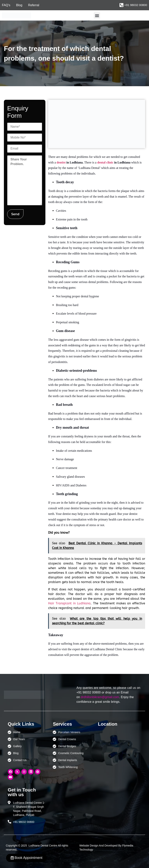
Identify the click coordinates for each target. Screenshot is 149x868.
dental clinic (105, 162)
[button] (97, 15)
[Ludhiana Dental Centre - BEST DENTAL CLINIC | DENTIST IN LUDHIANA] (117, 748)
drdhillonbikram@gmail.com (100, 697)
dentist (61, 162)
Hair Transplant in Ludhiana (69, 603)
